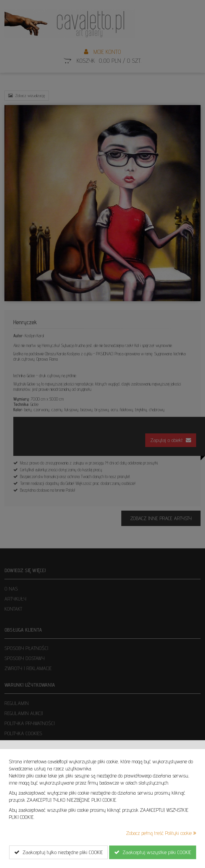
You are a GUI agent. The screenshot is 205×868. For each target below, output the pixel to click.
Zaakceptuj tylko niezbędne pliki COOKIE (58, 852)
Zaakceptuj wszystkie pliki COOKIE (153, 852)
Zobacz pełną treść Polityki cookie (161, 833)
